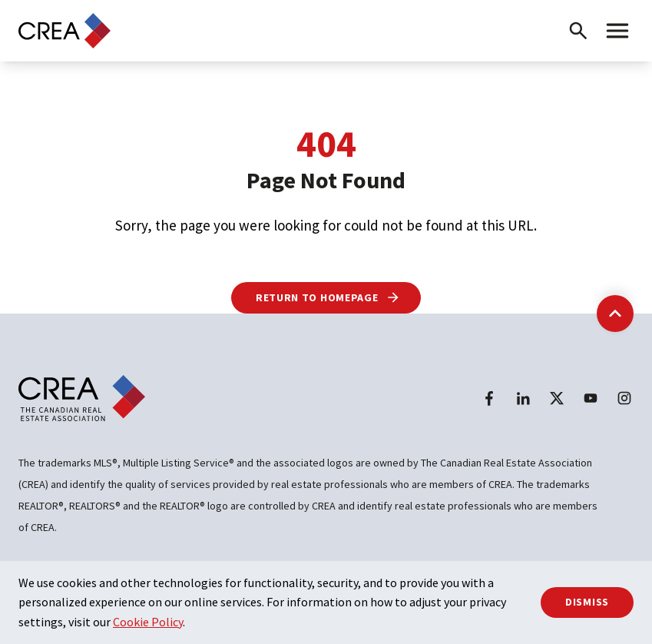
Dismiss (587, 602)
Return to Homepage (328, 297)
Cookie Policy (148, 622)
